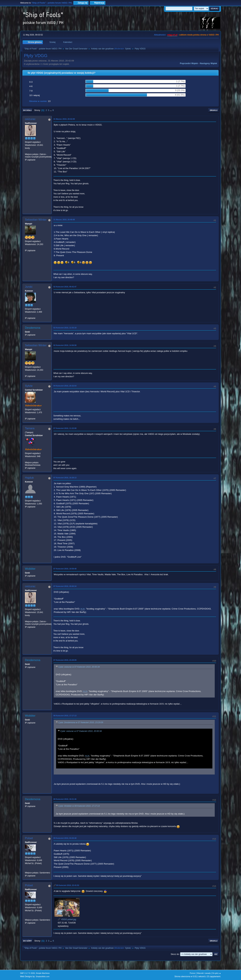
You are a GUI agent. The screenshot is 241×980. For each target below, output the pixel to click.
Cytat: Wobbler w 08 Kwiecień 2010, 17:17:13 (79, 806)
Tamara (30, 428)
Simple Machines (43, 973)
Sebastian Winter (36, 220)
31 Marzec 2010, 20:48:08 (64, 220)
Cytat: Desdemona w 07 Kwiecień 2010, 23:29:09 (81, 723)
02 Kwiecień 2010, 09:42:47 (65, 287)
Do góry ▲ (217, 973)
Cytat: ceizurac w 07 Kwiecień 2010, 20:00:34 (79, 667)
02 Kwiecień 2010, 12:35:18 (65, 328)
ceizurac (30, 119)
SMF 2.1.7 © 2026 (27, 973)
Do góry (27, 941)
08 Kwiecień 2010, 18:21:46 (65, 799)
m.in (83, 609)
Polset (29, 838)
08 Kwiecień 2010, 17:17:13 (65, 716)
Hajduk (29, 478)
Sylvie (128, 49)
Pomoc (193, 973)
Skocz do (175, 954)
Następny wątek (208, 63)
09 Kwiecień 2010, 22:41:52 (68, 885)
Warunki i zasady (204, 973)
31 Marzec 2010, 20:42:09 (64, 119)
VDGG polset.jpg (67, 919)
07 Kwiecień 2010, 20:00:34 (65, 586)
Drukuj (214, 110)
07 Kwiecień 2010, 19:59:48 (65, 569)
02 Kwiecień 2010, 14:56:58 (65, 345)
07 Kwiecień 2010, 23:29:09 (65, 660)
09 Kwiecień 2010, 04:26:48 (65, 838)
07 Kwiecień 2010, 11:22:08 (65, 428)
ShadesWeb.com (43, 976)
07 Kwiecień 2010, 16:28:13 (65, 478)
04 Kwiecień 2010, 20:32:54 (65, 386)
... (51, 110)
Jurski (29, 287)
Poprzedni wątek (189, 63)
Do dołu (27, 110)
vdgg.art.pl (172, 35)
